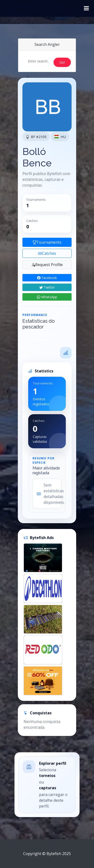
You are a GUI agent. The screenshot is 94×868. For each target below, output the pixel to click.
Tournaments (47, 242)
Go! (62, 62)
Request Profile (47, 265)
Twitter (47, 287)
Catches (47, 253)
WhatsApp (47, 297)
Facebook (47, 278)
